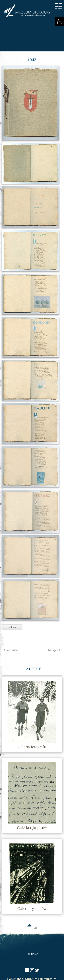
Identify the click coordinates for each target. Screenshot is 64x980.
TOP (32, 928)
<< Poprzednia (10, 650)
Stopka (32, 954)
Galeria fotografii (32, 747)
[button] (60, 22)
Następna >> (55, 650)
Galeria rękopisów (32, 828)
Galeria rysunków (32, 908)
